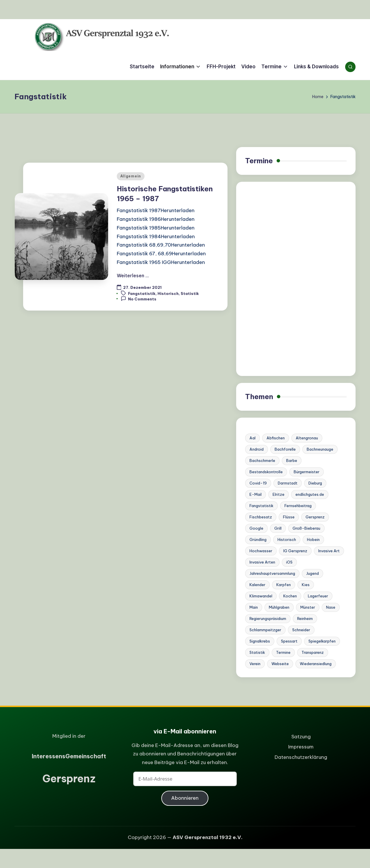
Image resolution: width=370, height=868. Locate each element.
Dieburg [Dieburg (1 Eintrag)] (315, 483)
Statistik (190, 293)
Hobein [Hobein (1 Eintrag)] (313, 539)
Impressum (301, 747)
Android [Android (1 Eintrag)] (257, 449)
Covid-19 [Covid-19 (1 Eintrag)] (258, 483)
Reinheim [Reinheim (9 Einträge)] (305, 619)
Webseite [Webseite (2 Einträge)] (280, 664)
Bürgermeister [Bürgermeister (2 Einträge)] (307, 472)
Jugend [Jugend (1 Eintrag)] (312, 573)
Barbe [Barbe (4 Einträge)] (292, 460)
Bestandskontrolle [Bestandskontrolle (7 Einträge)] (266, 472)
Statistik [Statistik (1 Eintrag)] (257, 652)
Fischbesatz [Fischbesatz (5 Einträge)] (261, 517)
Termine (259, 161)
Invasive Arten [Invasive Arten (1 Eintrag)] (262, 562)
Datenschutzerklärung (301, 757)
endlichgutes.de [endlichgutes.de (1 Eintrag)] (310, 494)
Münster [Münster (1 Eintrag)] (308, 607)
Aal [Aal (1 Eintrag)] (252, 438)
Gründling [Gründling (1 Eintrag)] (258, 539)
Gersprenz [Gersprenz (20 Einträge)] (315, 517)
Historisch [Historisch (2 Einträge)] (287, 539)
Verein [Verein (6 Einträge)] (255, 664)
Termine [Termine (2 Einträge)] (283, 652)
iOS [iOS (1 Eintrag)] (289, 562)
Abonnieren (185, 798)
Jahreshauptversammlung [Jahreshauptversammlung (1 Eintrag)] (272, 573)
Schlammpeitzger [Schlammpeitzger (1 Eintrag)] (265, 630)
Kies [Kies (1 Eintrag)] (306, 585)
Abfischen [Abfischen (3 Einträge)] (276, 438)
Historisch (168, 293)
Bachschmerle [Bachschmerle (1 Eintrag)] (262, 460)
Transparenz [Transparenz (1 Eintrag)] (313, 652)
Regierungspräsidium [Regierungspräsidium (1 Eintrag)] (268, 619)
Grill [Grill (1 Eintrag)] (278, 528)
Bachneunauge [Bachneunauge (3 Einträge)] (320, 449)
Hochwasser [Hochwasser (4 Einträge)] (261, 551)
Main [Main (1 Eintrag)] (254, 607)
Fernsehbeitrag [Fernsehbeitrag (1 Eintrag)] (298, 506)
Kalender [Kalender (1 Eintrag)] (257, 585)
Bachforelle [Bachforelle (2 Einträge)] (285, 449)
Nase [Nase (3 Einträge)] (331, 607)
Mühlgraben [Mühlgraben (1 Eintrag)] (279, 607)
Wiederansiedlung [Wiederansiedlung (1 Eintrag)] (316, 664)
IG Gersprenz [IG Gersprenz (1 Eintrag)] (295, 551)
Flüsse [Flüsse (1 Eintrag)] (289, 517)
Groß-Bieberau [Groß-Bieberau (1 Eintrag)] (306, 528)
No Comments (139, 299)
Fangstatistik (142, 293)
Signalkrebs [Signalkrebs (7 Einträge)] (260, 641)
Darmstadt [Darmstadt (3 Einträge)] (288, 483)
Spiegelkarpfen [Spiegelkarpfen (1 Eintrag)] (322, 641)
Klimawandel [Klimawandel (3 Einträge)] (261, 596)
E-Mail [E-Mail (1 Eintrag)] (256, 494)
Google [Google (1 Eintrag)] (256, 528)
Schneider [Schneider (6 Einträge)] (301, 630)
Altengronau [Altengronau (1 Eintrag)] (307, 438)
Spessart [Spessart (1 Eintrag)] (289, 641)
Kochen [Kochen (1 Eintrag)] (290, 596)
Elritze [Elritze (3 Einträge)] (279, 494)
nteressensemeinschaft (69, 756)
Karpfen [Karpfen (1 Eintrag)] (284, 585)
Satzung (301, 737)
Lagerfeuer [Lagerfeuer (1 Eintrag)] (318, 596)
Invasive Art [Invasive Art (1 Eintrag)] (329, 551)
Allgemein (131, 176)
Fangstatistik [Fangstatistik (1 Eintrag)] (261, 506)
